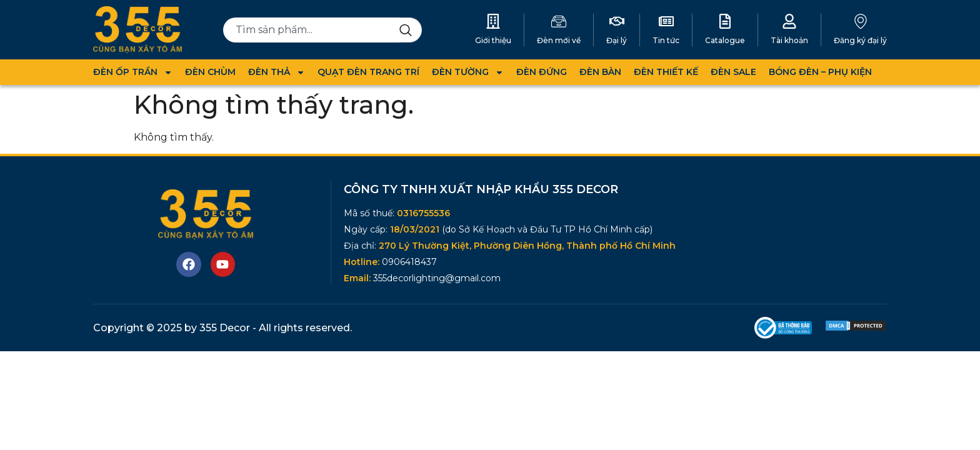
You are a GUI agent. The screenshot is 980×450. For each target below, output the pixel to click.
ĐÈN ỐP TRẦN (133, 72)
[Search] (411, 30)
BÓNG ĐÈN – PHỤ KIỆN (820, 72)
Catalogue (725, 40)
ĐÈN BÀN (600, 72)
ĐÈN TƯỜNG (468, 72)
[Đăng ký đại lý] (861, 21)
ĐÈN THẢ (277, 72)
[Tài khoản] (789, 21)
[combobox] (312, 30)
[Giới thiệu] (493, 21)
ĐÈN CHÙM (210, 72)
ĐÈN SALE (733, 72)
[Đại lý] (617, 21)
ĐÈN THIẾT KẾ (666, 72)
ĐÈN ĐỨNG (542, 72)
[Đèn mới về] (559, 21)
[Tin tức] (666, 21)
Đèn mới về (559, 40)
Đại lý (617, 40)
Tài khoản (789, 40)
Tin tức (666, 40)
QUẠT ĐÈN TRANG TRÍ (368, 72)
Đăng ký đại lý (860, 40)
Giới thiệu (493, 40)
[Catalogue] (725, 21)
